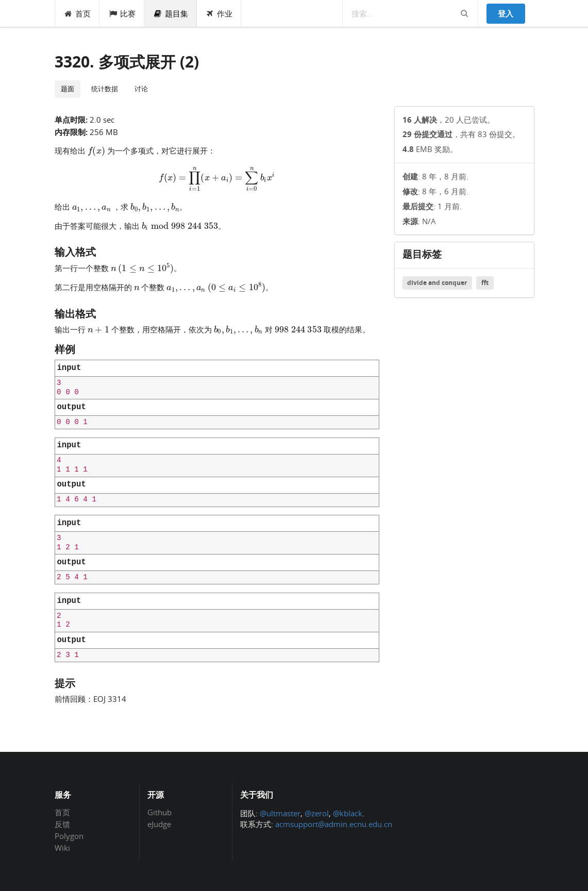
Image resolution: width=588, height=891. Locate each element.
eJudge (159, 824)
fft (485, 283)
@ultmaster (280, 813)
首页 (78, 13)
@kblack (348, 813)
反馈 (62, 824)
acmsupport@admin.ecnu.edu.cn (334, 824)
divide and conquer (437, 283)
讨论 (141, 89)
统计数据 (105, 89)
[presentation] (97, 150)
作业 (219, 13)
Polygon (69, 836)
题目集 (171, 13)
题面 (68, 89)
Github (159, 813)
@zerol (317, 813)
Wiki (62, 847)
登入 (506, 13)
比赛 (122, 13)
